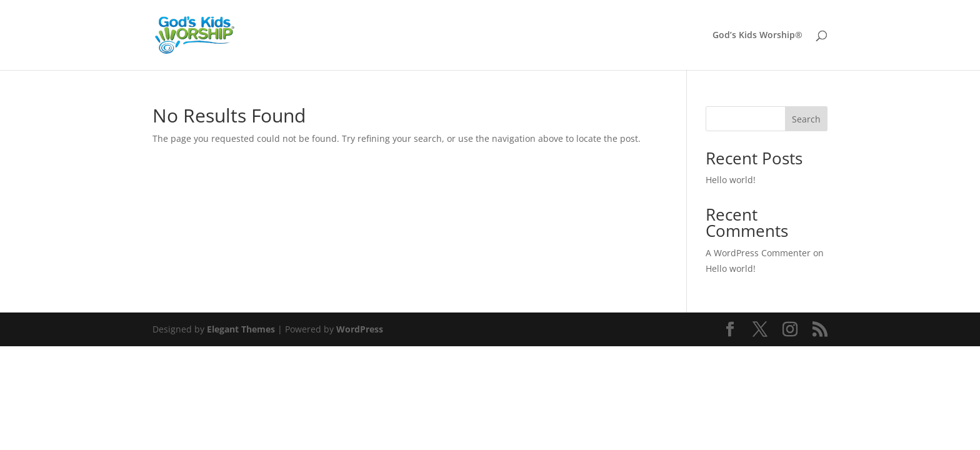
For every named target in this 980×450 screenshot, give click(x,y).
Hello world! (731, 180)
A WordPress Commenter (758, 253)
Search (806, 119)
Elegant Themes (241, 329)
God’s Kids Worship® (757, 36)
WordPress (360, 329)
